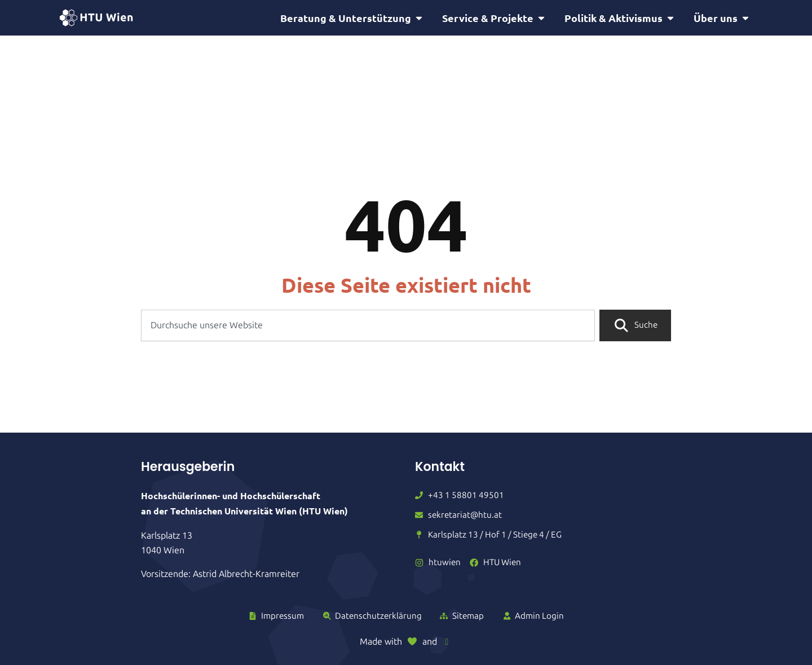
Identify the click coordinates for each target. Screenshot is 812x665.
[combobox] (368, 327)
